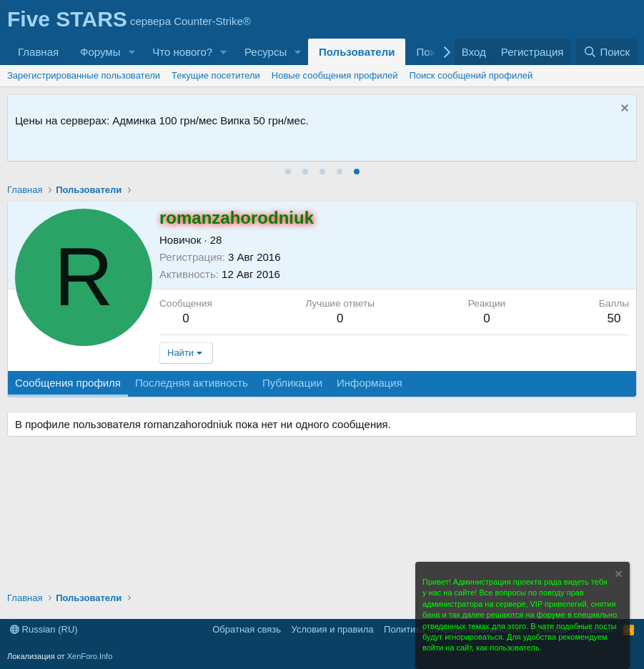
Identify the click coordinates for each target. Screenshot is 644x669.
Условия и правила (333, 629)
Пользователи (357, 52)
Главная (38, 52)
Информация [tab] (370, 383)
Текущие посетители (216, 75)
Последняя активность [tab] (192, 383)
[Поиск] (606, 52)
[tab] (288, 172)
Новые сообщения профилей (335, 75)
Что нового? (182, 52)
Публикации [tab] (292, 383)
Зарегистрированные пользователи (84, 75)
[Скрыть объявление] (623, 110)
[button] (132, 52)
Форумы (100, 52)
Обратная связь (247, 629)
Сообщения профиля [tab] (68, 383)
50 (614, 318)
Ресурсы (266, 52)
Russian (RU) (44, 629)
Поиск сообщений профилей (471, 75)
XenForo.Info (90, 656)
